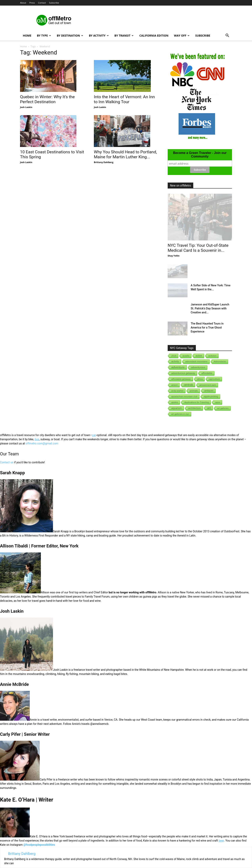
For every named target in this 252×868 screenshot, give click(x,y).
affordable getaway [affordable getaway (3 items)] (181, 379)
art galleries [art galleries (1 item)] (223, 408)
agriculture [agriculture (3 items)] (214, 379)
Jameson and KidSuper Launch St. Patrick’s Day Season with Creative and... (210, 308)
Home (27, 35)
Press (32, 3)
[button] (227, 36)
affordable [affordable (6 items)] (207, 373)
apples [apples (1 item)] (175, 402)
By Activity (99, 35)
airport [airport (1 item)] (175, 385)
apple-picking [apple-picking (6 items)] (211, 397)
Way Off (182, 35)
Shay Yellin (174, 256)
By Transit (124, 35)
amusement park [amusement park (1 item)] (208, 385)
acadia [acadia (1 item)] (186, 356)
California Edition (154, 35)
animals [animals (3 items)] (194, 391)
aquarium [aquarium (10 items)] (177, 408)
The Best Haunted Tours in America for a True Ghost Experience (207, 328)
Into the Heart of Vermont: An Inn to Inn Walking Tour (124, 99)
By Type (44, 35)
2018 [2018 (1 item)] (174, 356)
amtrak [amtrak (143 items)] (189, 385)
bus (37, 439)
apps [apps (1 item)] (218, 402)
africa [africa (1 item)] (200, 379)
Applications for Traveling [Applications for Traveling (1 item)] (197, 402)
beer (221, 841)
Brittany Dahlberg (104, 162)
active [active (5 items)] (199, 356)
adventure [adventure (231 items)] (178, 367)
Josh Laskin (26, 107)
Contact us (7, 462)
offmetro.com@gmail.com (42, 443)
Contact (42, 3)
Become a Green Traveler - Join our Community (200, 155)
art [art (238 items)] (209, 408)
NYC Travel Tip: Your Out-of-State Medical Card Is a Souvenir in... (198, 248)
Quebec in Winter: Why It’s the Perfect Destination (47, 99)
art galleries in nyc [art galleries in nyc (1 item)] (180, 414)
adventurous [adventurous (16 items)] (198, 367)
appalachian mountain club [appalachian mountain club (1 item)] (184, 397)
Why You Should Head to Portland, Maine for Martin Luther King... (125, 154)
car (94, 435)
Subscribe (54, 3)
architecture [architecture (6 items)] (195, 408)
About (23, 3)
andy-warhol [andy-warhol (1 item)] (177, 391)
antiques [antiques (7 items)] (209, 391)
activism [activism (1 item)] (213, 356)
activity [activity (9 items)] (175, 362)
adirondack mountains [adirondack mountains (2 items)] (197, 362)
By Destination (70, 35)
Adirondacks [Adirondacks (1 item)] (220, 362)
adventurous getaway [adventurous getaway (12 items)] (183, 373)
